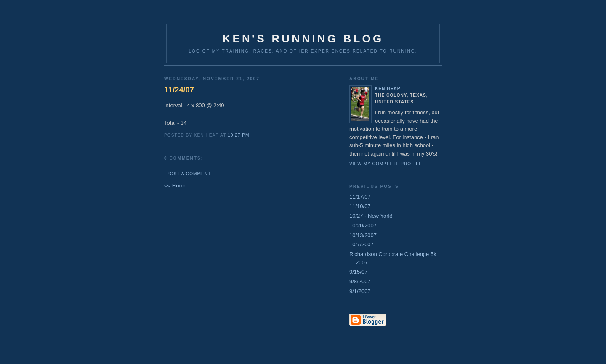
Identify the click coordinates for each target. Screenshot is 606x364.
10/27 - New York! (371, 216)
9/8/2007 (360, 281)
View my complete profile (386, 164)
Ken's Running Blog (303, 39)
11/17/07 (360, 197)
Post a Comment (189, 174)
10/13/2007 (363, 235)
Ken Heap (388, 88)
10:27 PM (238, 135)
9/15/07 (358, 272)
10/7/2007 (361, 244)
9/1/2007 (360, 291)
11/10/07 (360, 206)
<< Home (175, 186)
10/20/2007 (363, 226)
